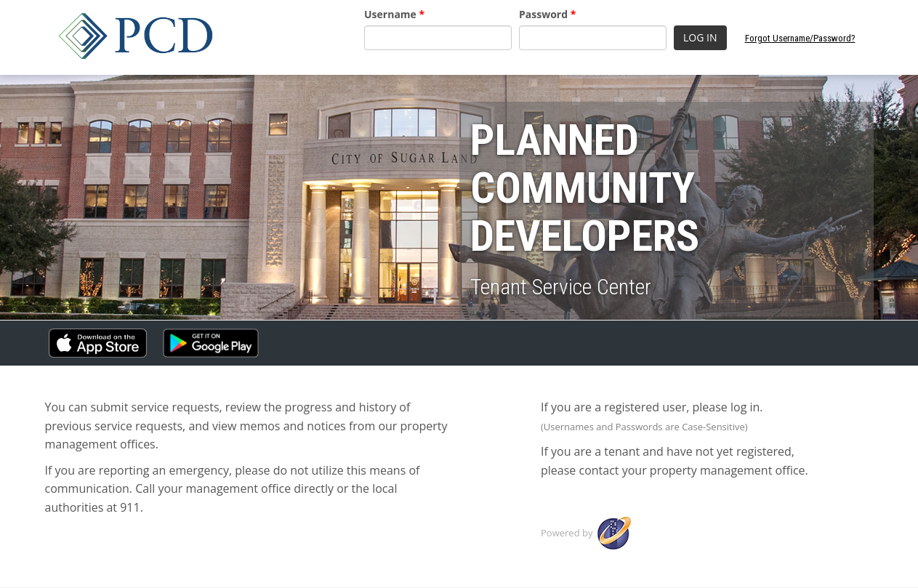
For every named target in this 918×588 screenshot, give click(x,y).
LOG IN (700, 37)
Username (394, 14)
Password (547, 14)
